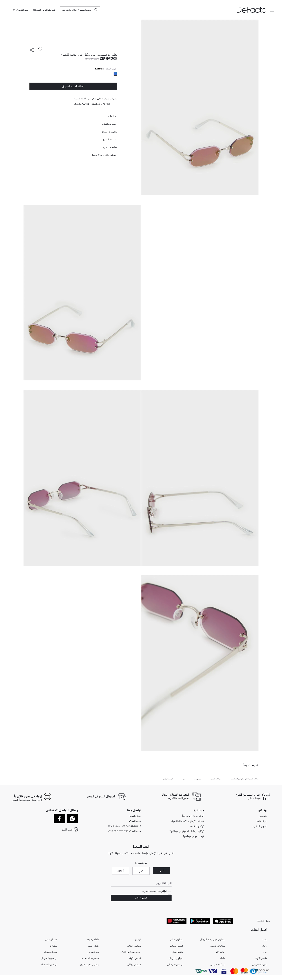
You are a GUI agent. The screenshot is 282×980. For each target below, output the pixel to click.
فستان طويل (51, 952)
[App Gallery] (177, 921)
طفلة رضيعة (93, 939)
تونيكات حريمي (218, 964)
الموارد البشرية (260, 826)
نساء (265, 939)
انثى (161, 871)
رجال (265, 946)
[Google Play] (200, 921)
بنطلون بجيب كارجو (89, 964)
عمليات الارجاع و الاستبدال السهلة (188, 821)
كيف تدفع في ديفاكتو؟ (193, 836)
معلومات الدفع (110, 147)
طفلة (222, 958)
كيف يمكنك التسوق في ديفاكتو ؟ (187, 831)
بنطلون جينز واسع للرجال (213, 939)
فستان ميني (51, 939)
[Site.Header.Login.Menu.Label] (272, 10)
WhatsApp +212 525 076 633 (125, 826)
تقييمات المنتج (110, 139)
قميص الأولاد (135, 958)
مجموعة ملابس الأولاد (131, 952)
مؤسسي (263, 816)
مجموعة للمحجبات (90, 958)
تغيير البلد (67, 829)
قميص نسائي (177, 946)
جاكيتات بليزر (177, 952)
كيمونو (138, 939)
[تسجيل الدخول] (48, 10)
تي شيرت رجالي (175, 964)
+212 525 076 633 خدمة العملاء (124, 831)
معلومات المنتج (110, 132)
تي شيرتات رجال (49, 958)
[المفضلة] (37, 10)
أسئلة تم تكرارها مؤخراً (193, 816)
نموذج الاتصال (134, 816)
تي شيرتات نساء (49, 964)
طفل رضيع (94, 946)
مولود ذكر (220, 952)
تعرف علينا (262, 821)
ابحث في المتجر (109, 124)
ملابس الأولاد (261, 958)
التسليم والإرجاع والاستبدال (104, 155)
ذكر (141, 871)
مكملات (53, 946)
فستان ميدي (93, 952)
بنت (265, 952)
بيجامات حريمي (217, 946)
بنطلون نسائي (176, 939)
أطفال (121, 871)
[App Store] (223, 921)
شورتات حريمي (260, 964)
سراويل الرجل (176, 958)
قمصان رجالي (134, 964)
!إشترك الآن (141, 898)
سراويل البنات (134, 946)
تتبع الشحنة (197, 826)
